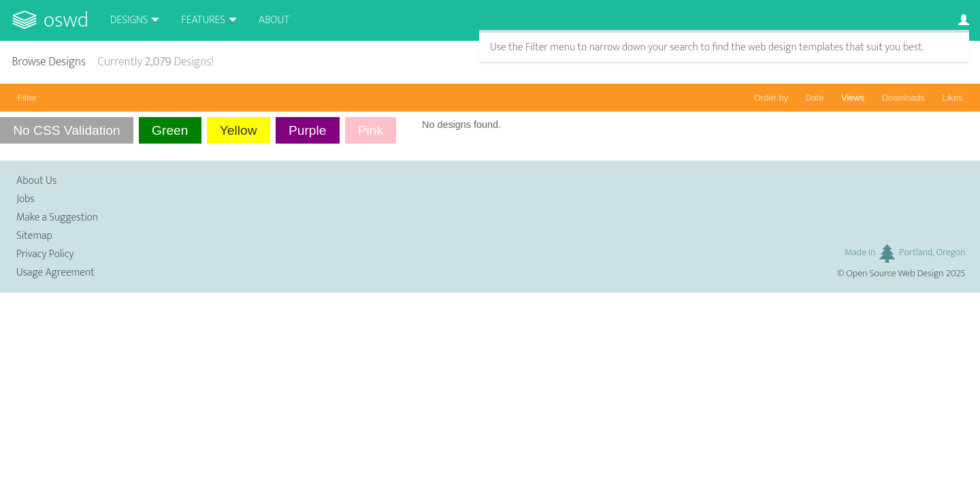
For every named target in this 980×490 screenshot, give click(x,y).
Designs (129, 20)
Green (170, 130)
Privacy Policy (45, 254)
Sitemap (34, 236)
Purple (307, 130)
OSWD (66, 20)
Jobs (26, 199)
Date (815, 98)
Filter (27, 98)
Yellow (239, 130)
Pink (371, 130)
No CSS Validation (67, 130)
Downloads (903, 98)
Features (203, 20)
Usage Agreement (55, 273)
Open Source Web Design (895, 274)
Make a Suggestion (57, 217)
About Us (36, 181)
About (274, 20)
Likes (953, 98)
